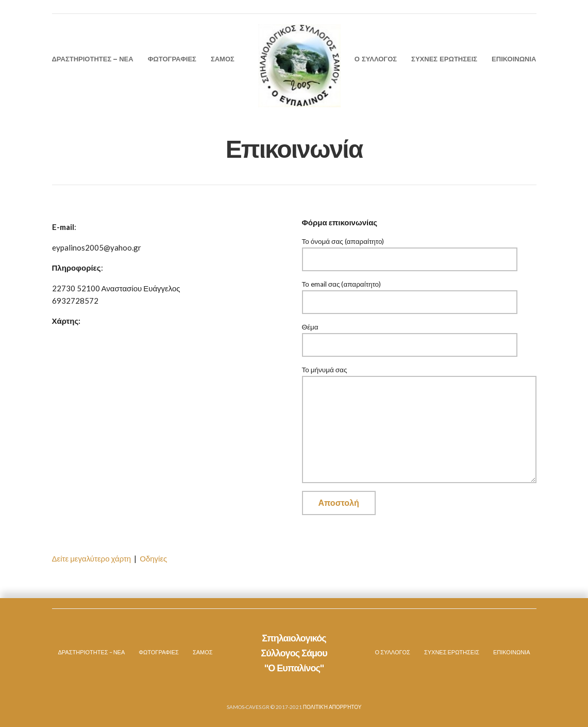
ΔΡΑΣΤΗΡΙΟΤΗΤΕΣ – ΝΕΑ (93, 59)
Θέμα (410, 336)
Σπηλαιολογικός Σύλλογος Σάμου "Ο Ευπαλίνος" (294, 653)
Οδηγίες (153, 558)
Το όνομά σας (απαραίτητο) (410, 250)
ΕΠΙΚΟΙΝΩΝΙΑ (514, 59)
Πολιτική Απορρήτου (332, 707)
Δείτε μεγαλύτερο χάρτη (92, 558)
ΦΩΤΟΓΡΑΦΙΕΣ (172, 59)
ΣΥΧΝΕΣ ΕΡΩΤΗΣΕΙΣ (444, 59)
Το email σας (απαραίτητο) (410, 293)
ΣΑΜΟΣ (223, 59)
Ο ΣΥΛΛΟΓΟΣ (376, 59)
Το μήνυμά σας (419, 375)
